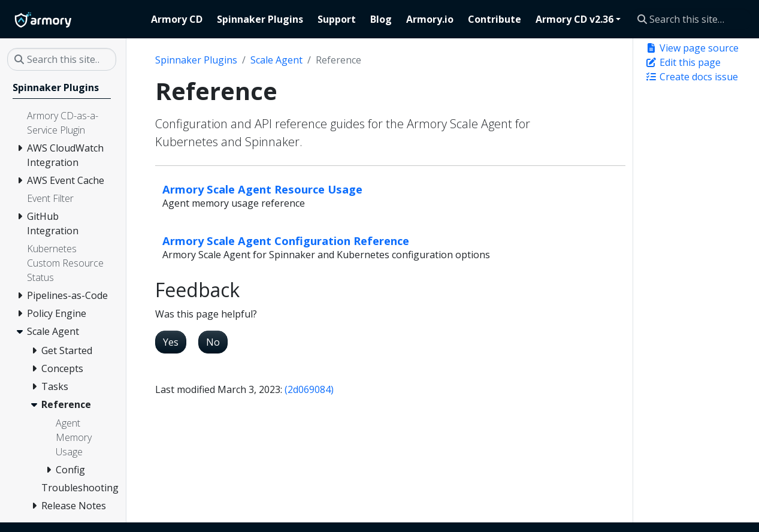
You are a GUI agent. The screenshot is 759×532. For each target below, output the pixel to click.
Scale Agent (276, 60)
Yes (171, 342)
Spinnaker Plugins (196, 60)
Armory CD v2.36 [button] (574, 19)
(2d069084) (309, 389)
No (213, 342)
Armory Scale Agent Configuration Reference (286, 241)
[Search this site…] (691, 19)
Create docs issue (692, 77)
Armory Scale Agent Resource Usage (262, 189)
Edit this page (683, 62)
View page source (692, 48)
